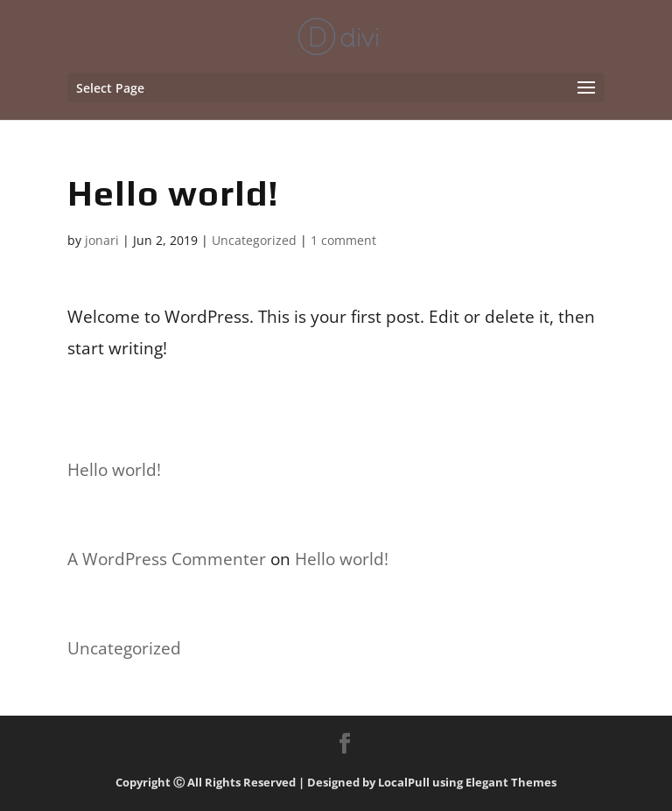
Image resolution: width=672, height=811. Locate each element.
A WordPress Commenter (167, 559)
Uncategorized (254, 240)
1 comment (343, 240)
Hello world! (114, 470)
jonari (102, 240)
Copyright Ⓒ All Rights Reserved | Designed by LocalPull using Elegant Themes (336, 782)
